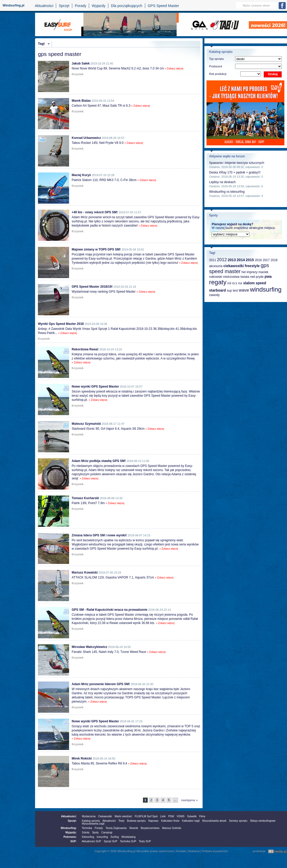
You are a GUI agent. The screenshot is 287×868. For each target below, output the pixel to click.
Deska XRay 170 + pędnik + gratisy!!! (235, 172)
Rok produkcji (218, 74)
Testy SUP (145, 841)
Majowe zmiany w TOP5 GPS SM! (96, 249)
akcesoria (216, 266)
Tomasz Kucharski (85, 498)
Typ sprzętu (216, 59)
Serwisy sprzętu (238, 821)
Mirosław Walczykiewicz (89, 647)
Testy (121, 821)
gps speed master (239, 268)
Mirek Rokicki (82, 758)
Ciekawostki (105, 816)
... (175, 800)
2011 (213, 260)
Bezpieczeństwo (150, 828)
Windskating (128, 837)
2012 (222, 260)
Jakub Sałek (81, 63)
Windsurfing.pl (14, 5)
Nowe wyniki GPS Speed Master (95, 387)
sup (229, 291)
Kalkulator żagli (191, 821)
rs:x (235, 283)
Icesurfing (102, 837)
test (235, 291)
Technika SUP (128, 841)
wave (244, 290)
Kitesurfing (88, 837)
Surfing (115, 837)
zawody (214, 295)
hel (244, 272)
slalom (249, 283)
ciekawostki (234, 266)
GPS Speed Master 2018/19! (92, 287)
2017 (266, 260)
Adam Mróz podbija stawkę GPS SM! (99, 461)
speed (261, 283)
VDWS (181, 816)
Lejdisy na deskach (222, 182)
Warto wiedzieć (123, 816)
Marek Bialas (81, 101)
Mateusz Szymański (86, 424)
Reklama (194, 851)
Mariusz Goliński (172, 828)
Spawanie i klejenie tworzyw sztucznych (237, 163)
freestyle (252, 266)
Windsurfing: (69, 828)
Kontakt (181, 851)
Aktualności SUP (91, 841)
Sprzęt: (72, 821)
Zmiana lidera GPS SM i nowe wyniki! (99, 535)
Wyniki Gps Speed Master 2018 (61, 324)
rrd (229, 283)
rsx (240, 283)
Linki (163, 816)
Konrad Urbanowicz (86, 138)
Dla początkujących (127, 6)
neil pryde (257, 277)
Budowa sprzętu (136, 821)
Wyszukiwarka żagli (93, 824)
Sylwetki (192, 816)
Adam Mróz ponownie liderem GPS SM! (101, 684)
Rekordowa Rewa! (85, 349)
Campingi (107, 832)
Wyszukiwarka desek (214, 821)
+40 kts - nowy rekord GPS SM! (95, 212)
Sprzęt (64, 6)
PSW (171, 816)
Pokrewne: (70, 837)
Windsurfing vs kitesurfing (227, 192)
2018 (274, 260)
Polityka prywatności (215, 851)
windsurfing (266, 289)
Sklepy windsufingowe (263, 821)
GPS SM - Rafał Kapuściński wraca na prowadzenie (109, 610)
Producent (216, 66)
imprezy (252, 272)
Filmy (202, 816)
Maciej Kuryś (81, 175)
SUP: (74, 841)
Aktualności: (69, 816)
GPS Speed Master (163, 6)
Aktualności (44, 6)
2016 (258, 260)
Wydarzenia (89, 816)
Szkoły (86, 832)
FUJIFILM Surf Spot (146, 816)
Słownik (134, 828)
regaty (218, 282)
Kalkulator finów (170, 821)
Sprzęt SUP (110, 841)
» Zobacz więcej (174, 69)
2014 (241, 260)
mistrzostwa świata (236, 277)
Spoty (95, 832)
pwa (268, 277)
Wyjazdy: (71, 832)
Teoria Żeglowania (116, 828)
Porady (81, 6)
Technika (87, 828)
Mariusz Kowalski (85, 573)
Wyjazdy (99, 6)
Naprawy (153, 821)
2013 (232, 260)
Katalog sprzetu (91, 821)
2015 (250, 260)
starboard (218, 290)
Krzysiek (78, 74)
